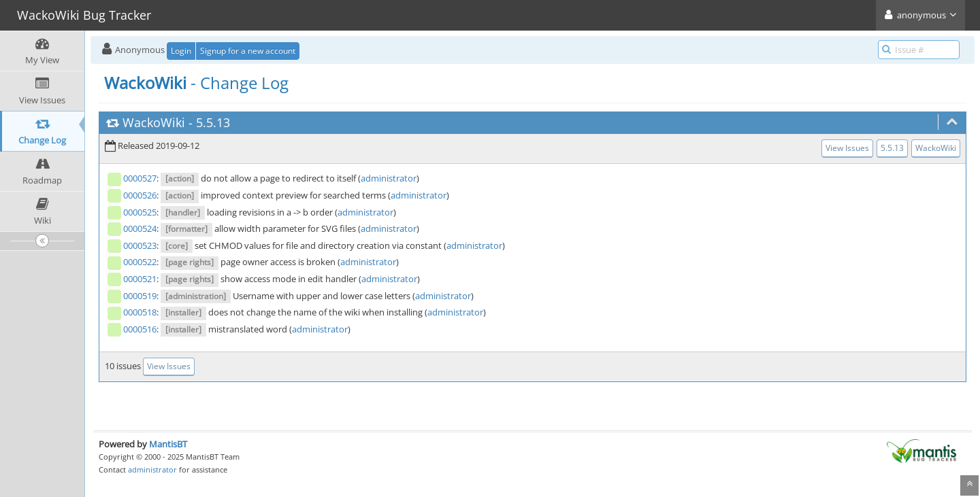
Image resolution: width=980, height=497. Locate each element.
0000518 (140, 312)
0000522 (140, 262)
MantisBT (168, 444)
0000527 (140, 178)
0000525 (140, 212)
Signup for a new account (248, 51)
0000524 (140, 228)
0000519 (140, 296)
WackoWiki (154, 122)
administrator (389, 178)
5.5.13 (213, 122)
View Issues (847, 148)
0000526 (140, 195)
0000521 (140, 279)
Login (181, 51)
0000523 (140, 245)
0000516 (140, 329)
